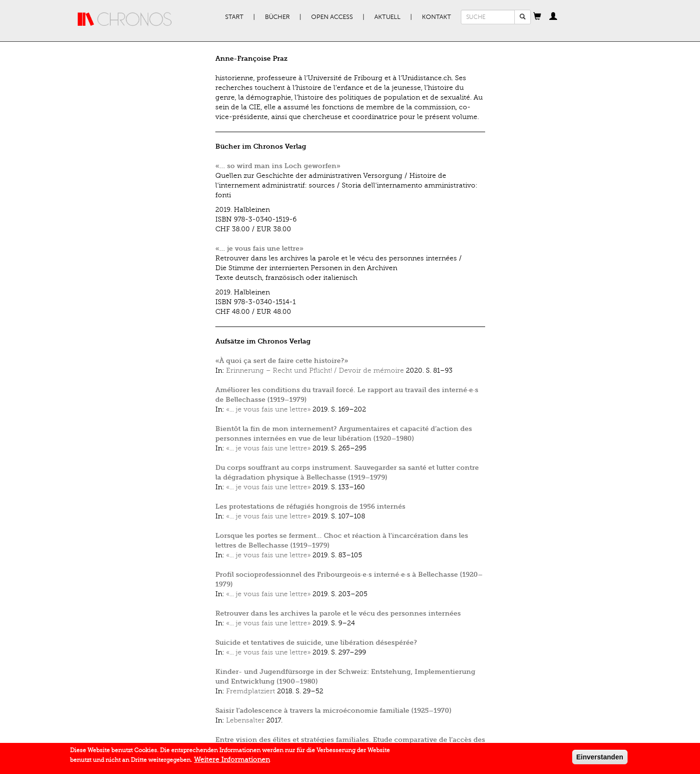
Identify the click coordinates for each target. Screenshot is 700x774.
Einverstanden (600, 760)
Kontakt (437, 17)
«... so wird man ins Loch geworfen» (278, 166)
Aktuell (387, 17)
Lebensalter (245, 720)
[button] (537, 17)
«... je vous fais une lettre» (259, 249)
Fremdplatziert (251, 691)
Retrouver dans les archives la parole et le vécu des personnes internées (338, 613)
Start (234, 17)
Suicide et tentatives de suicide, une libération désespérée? (316, 643)
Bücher (277, 17)
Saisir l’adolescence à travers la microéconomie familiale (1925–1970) (333, 711)
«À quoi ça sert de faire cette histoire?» (282, 361)
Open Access (332, 17)
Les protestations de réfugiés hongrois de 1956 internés (310, 507)
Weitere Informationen (232, 763)
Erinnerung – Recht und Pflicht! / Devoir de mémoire (315, 370)
